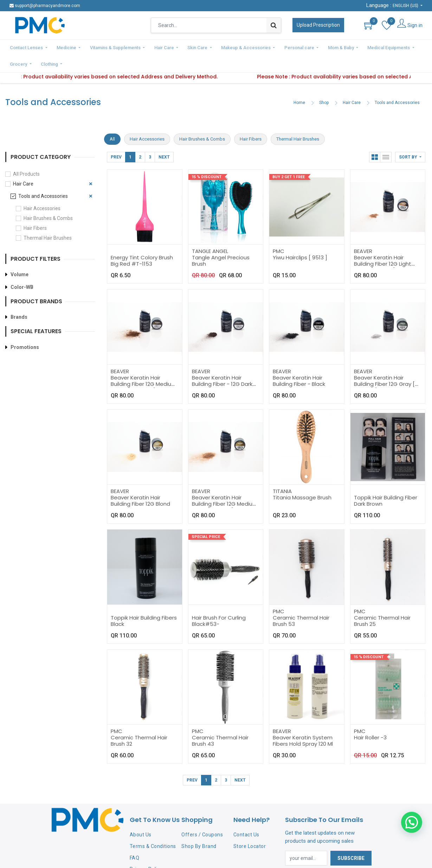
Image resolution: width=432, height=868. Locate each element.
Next (164, 139)
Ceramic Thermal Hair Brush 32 (139, 723)
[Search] (274, 25)
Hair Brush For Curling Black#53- (219, 603)
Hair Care (352, 85)
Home (299, 85)
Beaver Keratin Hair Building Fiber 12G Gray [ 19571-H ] (384, 366)
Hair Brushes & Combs (48, 200)
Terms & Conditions (153, 828)
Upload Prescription (318, 25)
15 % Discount (207, 159)
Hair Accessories (42, 190)
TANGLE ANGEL (210, 233)
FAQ (135, 840)
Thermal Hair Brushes (48, 220)
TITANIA (282, 473)
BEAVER (363, 233)
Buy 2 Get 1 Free (289, 159)
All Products (26, 156)
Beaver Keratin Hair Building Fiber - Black (299, 363)
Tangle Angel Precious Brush (221, 243)
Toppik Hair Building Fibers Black (144, 603)
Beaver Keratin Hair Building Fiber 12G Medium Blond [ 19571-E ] (225, 486)
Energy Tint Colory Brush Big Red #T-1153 (142, 243)
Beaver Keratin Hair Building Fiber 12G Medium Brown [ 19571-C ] (144, 366)
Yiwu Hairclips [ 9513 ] (300, 239)
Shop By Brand (199, 828)
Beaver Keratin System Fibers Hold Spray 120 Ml (303, 723)
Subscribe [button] (351, 840)
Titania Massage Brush (302, 480)
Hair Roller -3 (370, 720)
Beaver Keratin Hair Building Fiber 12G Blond (140, 483)
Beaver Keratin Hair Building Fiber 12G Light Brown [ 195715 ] (383, 246)
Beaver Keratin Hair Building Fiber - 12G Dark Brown (222, 366)
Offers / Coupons (202, 817)
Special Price (206, 519)
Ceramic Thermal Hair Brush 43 (220, 723)
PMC (279, 233)
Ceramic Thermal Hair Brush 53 (301, 603)
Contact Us (246, 817)
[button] (410, 139)
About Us (141, 817)
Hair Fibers (35, 210)
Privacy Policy (146, 851)
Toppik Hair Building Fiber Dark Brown (386, 483)
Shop (324, 85)
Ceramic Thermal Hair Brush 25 (382, 603)
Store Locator (250, 828)
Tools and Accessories (397, 85)
